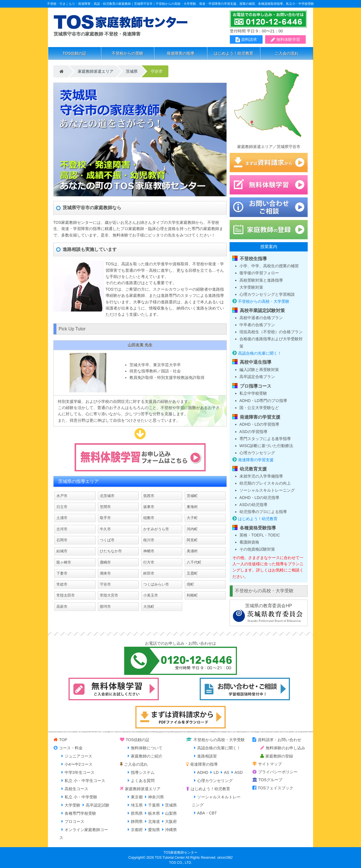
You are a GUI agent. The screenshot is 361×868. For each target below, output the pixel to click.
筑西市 (149, 496)
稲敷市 (149, 518)
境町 (190, 584)
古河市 (62, 529)
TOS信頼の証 (75, 53)
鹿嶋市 (105, 562)
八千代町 (194, 562)
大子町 (192, 518)
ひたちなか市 (111, 551)
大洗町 (149, 607)
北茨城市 (107, 496)
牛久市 (105, 529)
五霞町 (192, 573)
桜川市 (149, 540)
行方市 (149, 562)
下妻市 (62, 573)
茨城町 (192, 496)
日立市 (62, 507)
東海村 (192, 507)
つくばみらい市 (156, 584)
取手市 (105, 518)
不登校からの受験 (127, 53)
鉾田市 (149, 573)
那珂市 (105, 607)
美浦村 (192, 551)
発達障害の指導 (180, 53)
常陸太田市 (66, 595)
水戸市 (62, 496)
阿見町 (192, 540)
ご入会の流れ (287, 53)
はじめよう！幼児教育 (234, 53)
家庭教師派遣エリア (96, 71)
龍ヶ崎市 (64, 562)
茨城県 (132, 71)
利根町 (192, 595)
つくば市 (107, 540)
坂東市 (149, 507)
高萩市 (62, 607)
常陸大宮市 (109, 595)
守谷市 (105, 584)
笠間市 (105, 507)
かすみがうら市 (156, 529)
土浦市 (62, 518)
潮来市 (105, 573)
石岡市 (62, 540)
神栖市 (149, 551)
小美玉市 (151, 595)
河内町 (192, 529)
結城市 (62, 551)
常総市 (62, 584)
